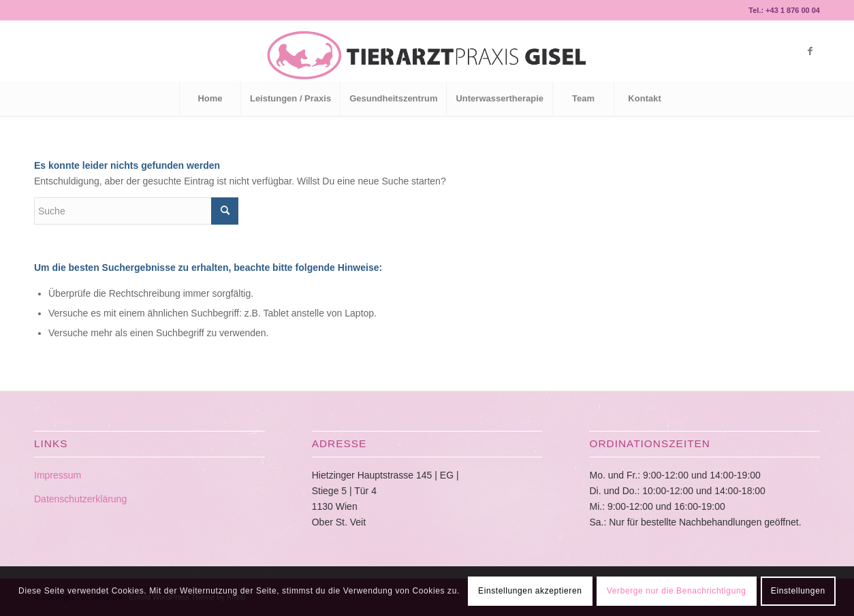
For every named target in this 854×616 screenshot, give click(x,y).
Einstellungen (798, 591)
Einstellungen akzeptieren (530, 591)
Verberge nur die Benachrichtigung (677, 591)
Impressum (58, 475)
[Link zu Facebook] (810, 51)
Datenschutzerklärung (80, 499)
